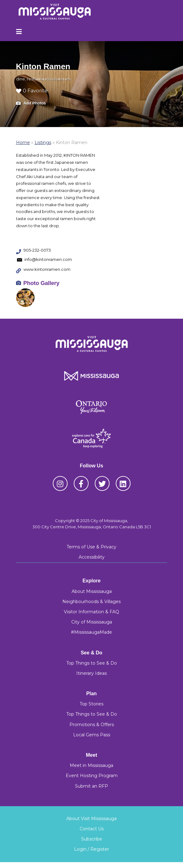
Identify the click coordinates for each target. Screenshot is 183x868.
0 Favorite (32, 91)
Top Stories (92, 704)
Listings (43, 143)
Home (23, 143)
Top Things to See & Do (92, 663)
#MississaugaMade (92, 632)
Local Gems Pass (92, 735)
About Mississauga (92, 591)
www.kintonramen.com (47, 269)
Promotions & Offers (92, 725)
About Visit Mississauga (92, 819)
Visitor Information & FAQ (92, 612)
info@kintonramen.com (48, 259)
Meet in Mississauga (92, 765)
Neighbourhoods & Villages (92, 602)
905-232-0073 (37, 250)
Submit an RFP (92, 786)
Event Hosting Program (92, 776)
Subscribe (92, 839)
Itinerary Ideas (92, 673)
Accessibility (92, 557)
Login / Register (92, 849)
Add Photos (31, 103)
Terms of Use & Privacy (92, 547)
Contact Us (92, 829)
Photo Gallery (42, 283)
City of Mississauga (92, 622)
